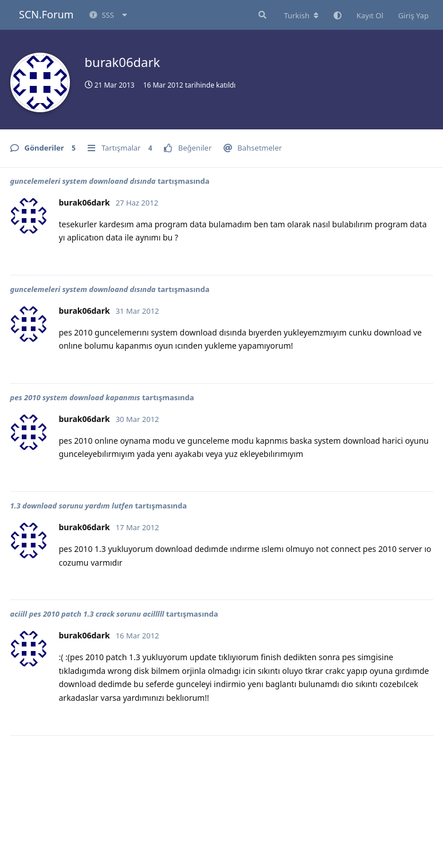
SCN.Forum (46, 14)
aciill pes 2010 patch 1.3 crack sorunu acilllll (87, 614)
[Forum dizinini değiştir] (301, 15)
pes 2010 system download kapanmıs (75, 397)
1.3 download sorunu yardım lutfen (72, 506)
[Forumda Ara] (261, 15)
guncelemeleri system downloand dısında (83, 181)
